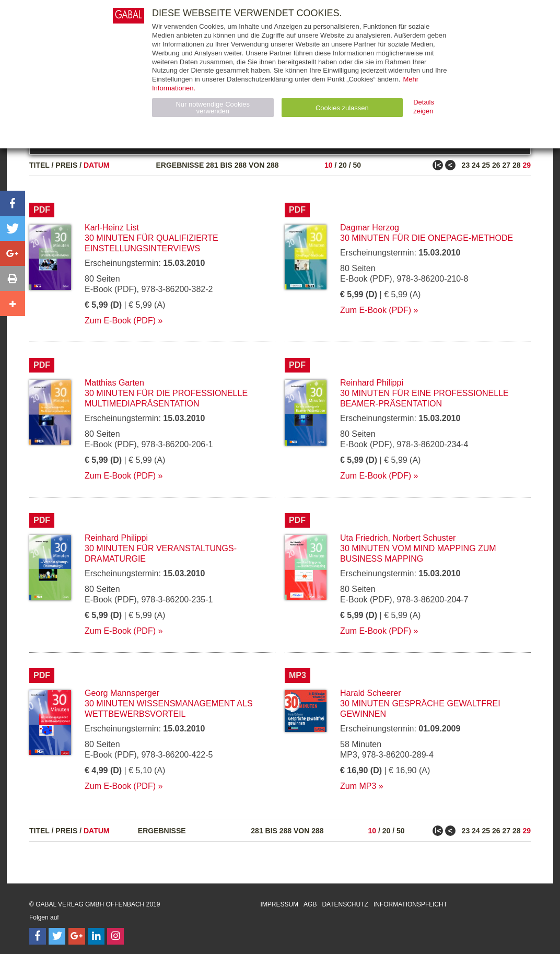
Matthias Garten (114, 383)
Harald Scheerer (371, 693)
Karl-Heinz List (112, 228)
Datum (97, 165)
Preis (66, 165)
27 (506, 165)
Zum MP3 (358, 786)
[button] (13, 203)
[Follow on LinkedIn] (96, 936)
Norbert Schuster (424, 538)
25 (486, 165)
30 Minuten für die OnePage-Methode (427, 238)
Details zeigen (424, 107)
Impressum (279, 904)
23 (466, 165)
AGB (310, 904)
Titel (39, 165)
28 (517, 165)
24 (476, 165)
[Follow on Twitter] (57, 936)
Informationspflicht (410, 904)
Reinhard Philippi (372, 383)
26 (496, 165)
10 (329, 165)
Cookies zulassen (342, 108)
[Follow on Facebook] (38, 936)
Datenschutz (345, 904)
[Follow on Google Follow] (77, 936)
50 (357, 165)
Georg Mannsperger (122, 693)
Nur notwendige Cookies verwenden (213, 108)
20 (343, 165)
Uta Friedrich (364, 538)
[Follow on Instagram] (115, 936)
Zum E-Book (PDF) (120, 321)
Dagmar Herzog (370, 228)
